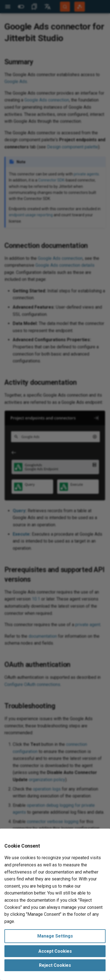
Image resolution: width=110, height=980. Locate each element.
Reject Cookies (55, 965)
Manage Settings (55, 936)
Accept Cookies (55, 951)
